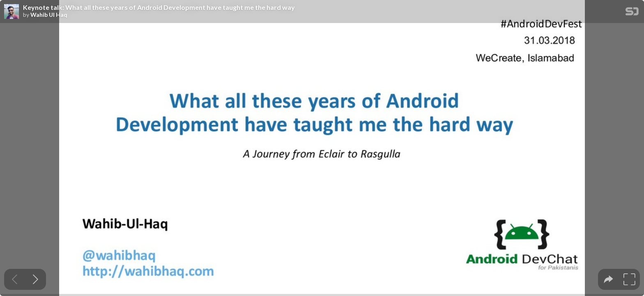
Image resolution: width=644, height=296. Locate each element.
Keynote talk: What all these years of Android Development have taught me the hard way (159, 7)
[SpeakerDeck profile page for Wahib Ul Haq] (11, 12)
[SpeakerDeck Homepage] (632, 13)
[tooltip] (608, 279)
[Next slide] (36, 279)
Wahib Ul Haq (49, 15)
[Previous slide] (15, 279)
